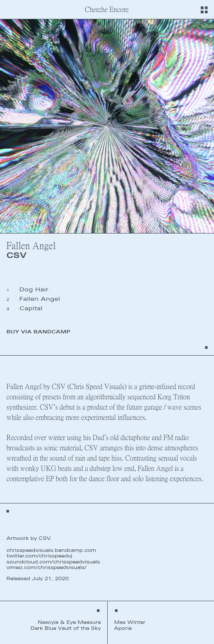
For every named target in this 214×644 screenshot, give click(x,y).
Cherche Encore (107, 9)
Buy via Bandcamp (38, 332)
